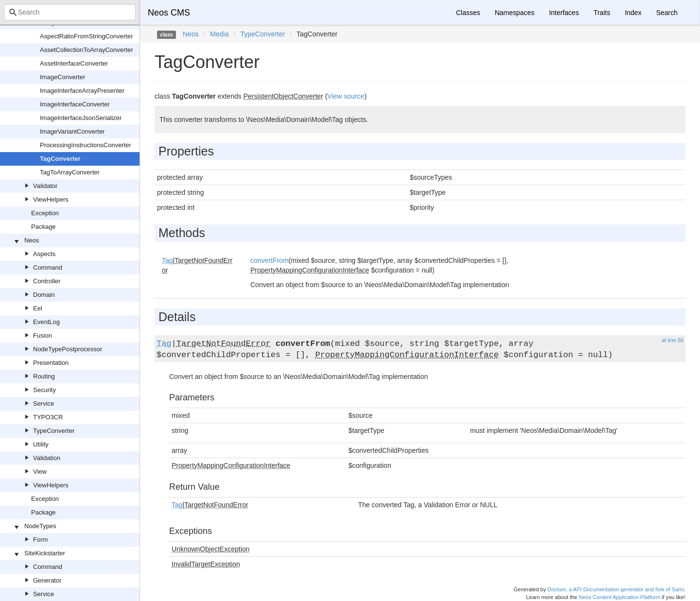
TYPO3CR (48, 417)
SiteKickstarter (45, 553)
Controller (47, 281)
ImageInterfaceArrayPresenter (82, 91)
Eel (38, 308)
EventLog (46, 322)
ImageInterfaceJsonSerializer (81, 118)
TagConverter (60, 159)
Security (44, 390)
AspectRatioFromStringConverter (86, 36)
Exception (45, 213)
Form (40, 540)
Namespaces (515, 13)
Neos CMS (169, 13)
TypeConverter (54, 431)
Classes (468, 13)
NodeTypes (40, 526)
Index (633, 13)
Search (667, 13)
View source (346, 96)
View (40, 472)
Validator (45, 186)
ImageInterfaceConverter (75, 104)
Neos (32, 240)
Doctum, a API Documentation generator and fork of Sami (616, 589)
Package (44, 227)
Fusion (43, 335)
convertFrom (270, 260)
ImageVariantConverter (72, 131)
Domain (44, 295)
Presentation (51, 363)
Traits (602, 13)
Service (44, 404)
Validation (47, 458)
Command (48, 267)
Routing (44, 376)
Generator (47, 580)
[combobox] (70, 12)
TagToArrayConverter (70, 172)
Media (219, 34)
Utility (41, 444)
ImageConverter (62, 77)
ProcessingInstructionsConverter (86, 145)
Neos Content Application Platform (619, 597)
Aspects (44, 254)
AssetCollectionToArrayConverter (86, 50)
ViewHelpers (51, 199)
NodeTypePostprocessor (68, 349)
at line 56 (673, 340)
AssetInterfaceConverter (74, 63)
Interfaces (564, 13)
